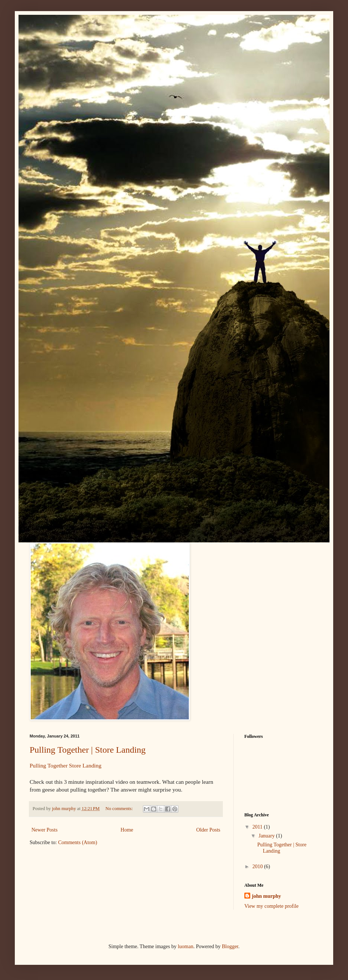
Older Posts (208, 830)
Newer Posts (44, 830)
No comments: (120, 809)
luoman (185, 946)
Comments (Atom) (78, 842)
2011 (258, 827)
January (267, 836)
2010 (258, 867)
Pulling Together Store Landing (66, 765)
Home (127, 830)
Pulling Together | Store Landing (88, 750)
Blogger (230, 946)
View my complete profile (272, 906)
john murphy (266, 896)
